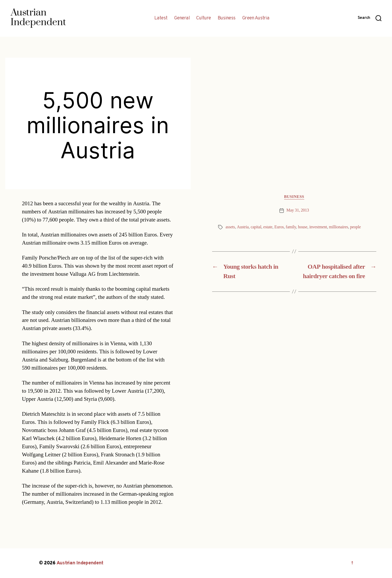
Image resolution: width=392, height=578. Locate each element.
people (355, 227)
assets (230, 227)
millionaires (338, 227)
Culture (204, 18)
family (291, 227)
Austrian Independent (80, 563)
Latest (161, 18)
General (182, 18)
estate (268, 227)
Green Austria (256, 18)
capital (256, 227)
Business (227, 18)
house (303, 227)
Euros (279, 227)
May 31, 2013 (298, 210)
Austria (243, 227)
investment (318, 227)
